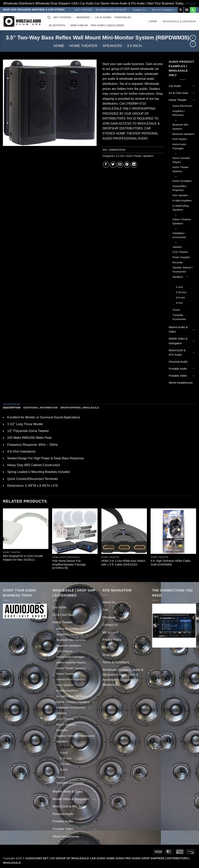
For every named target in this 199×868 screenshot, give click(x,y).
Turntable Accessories (179, 317)
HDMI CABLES (79, 25)
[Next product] (193, 38)
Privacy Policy (112, 640)
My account (110, 632)
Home (59, 46)
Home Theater (83, 46)
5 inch (179, 287)
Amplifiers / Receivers (179, 113)
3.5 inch (134, 46)
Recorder (178, 262)
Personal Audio (178, 362)
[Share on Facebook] (106, 165)
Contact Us (140, 10)
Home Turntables (182, 181)
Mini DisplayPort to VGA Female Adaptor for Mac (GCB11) (23, 558)
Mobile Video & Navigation (178, 341)
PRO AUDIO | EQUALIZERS (107, 25)
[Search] (49, 17)
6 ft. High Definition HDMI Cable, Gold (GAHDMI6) (171, 563)
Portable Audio (178, 369)
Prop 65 (108, 647)
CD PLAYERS (103, 17)
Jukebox (177, 247)
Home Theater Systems (180, 169)
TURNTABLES (123, 17)
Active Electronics (182, 106)
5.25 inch (181, 292)
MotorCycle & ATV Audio (177, 352)
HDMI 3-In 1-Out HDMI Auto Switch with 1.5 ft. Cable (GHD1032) (123, 563)
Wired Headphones (181, 383)
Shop (106, 655)
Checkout (109, 617)
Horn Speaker (180, 195)
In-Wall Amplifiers (182, 201)
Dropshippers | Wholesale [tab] (80, 408)
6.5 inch (180, 298)
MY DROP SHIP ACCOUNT (113, 10)
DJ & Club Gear (178, 93)
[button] (153, 21)
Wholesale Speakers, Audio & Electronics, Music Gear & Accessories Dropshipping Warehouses (123, 677)
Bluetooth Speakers (183, 134)
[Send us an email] (187, 10)
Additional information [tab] (40, 408)
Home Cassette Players (181, 160)
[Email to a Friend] (120, 165)
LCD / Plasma (180, 252)
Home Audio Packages (179, 146)
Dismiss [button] (190, 3)
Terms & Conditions (164, 10)
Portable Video (178, 376)
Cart (105, 610)
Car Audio (175, 86)
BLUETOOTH (58, 25)
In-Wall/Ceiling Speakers (180, 208)
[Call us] (193, 10)
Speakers (112, 46)
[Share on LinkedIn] (134, 165)
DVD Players (180, 139)
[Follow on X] (181, 10)
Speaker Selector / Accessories (183, 270)
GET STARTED (84, 10)
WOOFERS (84, 18)
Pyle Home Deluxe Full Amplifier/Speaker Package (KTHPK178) (69, 564)
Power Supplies (181, 257)
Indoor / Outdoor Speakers (182, 221)
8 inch (179, 303)
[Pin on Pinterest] (127, 165)
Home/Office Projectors (179, 188)
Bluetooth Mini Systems (180, 127)
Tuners (176, 310)
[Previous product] (193, 44)
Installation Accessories (179, 235)
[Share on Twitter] (113, 165)
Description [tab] (12, 408)
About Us (109, 602)
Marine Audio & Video (178, 329)
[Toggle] (194, 86)
